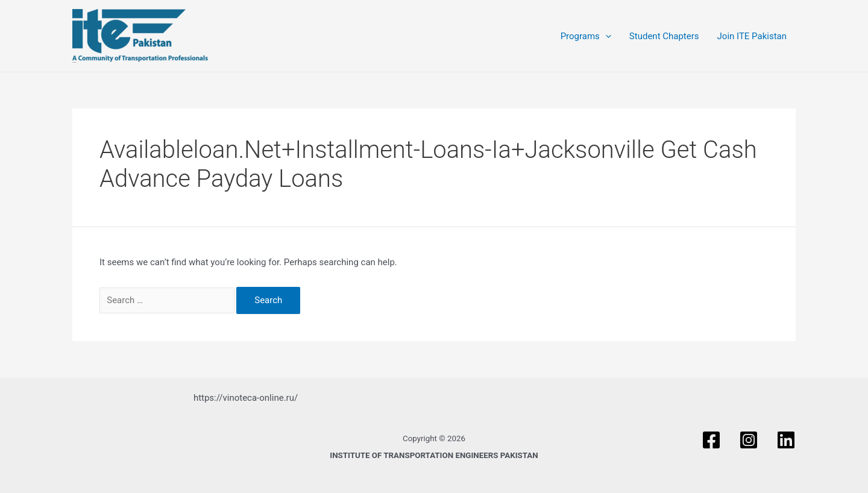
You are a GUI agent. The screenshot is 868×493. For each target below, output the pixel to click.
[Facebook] (711, 440)
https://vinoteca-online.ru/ (246, 398)
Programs (586, 36)
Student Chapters (664, 36)
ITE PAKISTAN (74, 62)
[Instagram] (749, 440)
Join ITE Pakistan (752, 36)
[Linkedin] (786, 440)
